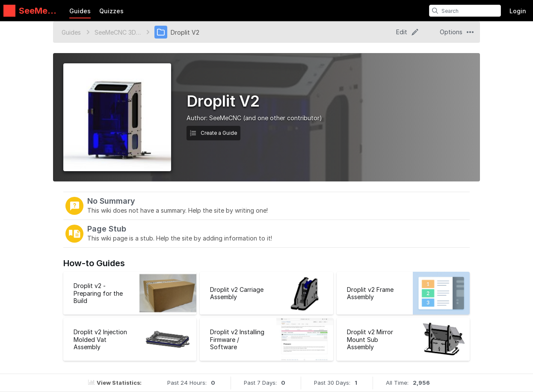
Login (518, 11)
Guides (80, 11)
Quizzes (111, 11)
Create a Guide (213, 133)
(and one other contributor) (283, 118)
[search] (435, 11)
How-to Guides (94, 263)
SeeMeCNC (225, 118)
